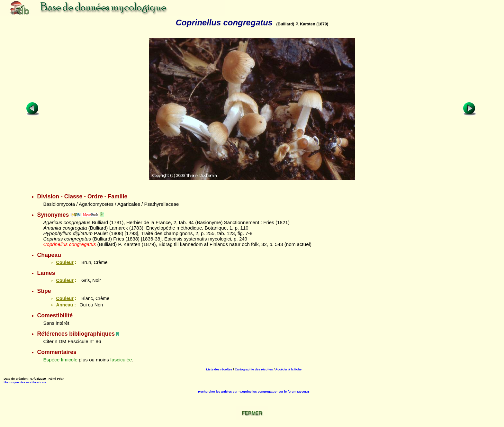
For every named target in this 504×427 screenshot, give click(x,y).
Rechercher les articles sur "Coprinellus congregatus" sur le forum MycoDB (254, 391)
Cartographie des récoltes (254, 369)
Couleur (65, 262)
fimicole (69, 360)
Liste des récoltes (219, 369)
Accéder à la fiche (288, 369)
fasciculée (121, 360)
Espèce (51, 360)
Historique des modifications (25, 382)
